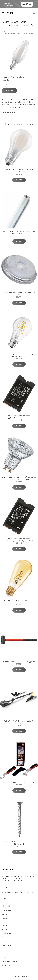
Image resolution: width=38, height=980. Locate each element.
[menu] (34, 13)
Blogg (4, 950)
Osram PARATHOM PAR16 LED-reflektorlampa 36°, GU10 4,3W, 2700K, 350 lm (19, 478)
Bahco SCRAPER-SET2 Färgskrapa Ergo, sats (19, 782)
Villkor (4, 958)
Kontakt (4, 954)
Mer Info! (9, 91)
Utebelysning (6, 933)
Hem (3, 32)
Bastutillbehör (6, 910)
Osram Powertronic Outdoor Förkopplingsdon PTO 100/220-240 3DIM (19, 417)
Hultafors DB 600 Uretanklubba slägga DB (19, 662)
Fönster (4, 914)
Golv (3, 922)
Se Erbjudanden (27, 4)
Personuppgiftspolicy (9, 961)
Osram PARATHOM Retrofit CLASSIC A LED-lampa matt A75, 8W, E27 (19, 171)
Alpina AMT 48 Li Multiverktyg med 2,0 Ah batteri (19, 722)
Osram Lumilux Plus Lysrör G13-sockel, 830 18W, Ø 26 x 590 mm (19, 232)
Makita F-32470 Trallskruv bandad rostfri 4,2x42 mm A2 (19, 843)
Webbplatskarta (7, 965)
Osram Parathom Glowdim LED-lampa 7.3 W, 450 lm (19, 294)
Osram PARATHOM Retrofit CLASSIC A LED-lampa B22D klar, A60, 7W (19, 355)
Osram (22, 77)
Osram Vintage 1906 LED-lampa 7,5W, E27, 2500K (19, 601)
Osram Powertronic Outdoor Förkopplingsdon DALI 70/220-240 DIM (19, 540)
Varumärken (15, 77)
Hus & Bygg (6, 926)
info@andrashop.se (8, 899)
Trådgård (5, 929)
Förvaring (5, 918)
